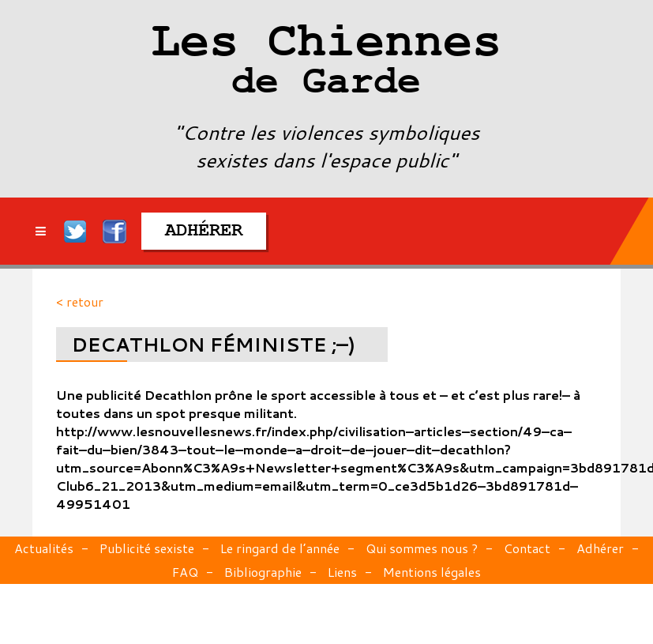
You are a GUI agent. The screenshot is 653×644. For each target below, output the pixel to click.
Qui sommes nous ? (422, 548)
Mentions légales (432, 572)
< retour (80, 301)
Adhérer (600, 548)
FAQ (185, 572)
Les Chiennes (326, 63)
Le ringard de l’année (280, 548)
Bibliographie (263, 572)
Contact (527, 548)
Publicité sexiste (147, 548)
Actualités (44, 548)
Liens (342, 572)
